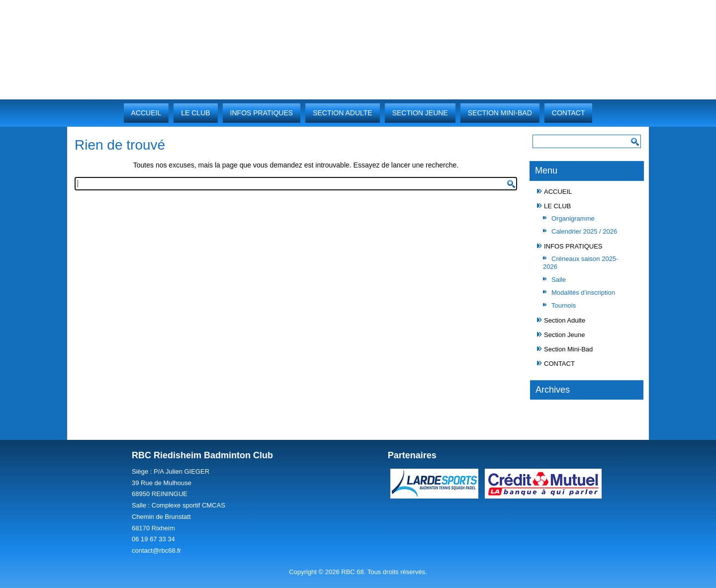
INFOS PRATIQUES (262, 113)
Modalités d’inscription (583, 293)
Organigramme (573, 218)
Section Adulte (343, 113)
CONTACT (569, 113)
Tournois (564, 305)
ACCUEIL (146, 113)
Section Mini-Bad (500, 113)
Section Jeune (420, 113)
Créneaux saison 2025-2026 (581, 263)
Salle (559, 280)
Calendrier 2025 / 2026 (584, 231)
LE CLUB (195, 113)
